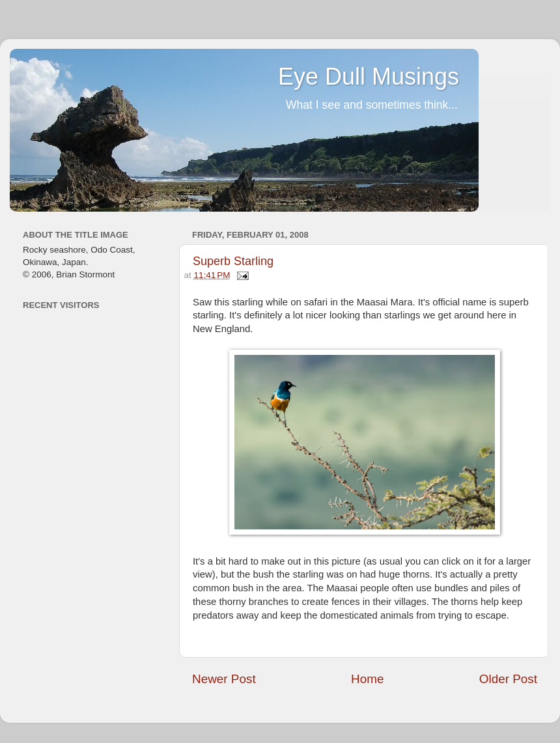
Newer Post (224, 679)
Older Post (508, 679)
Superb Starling (233, 261)
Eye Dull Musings (369, 77)
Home (367, 679)
